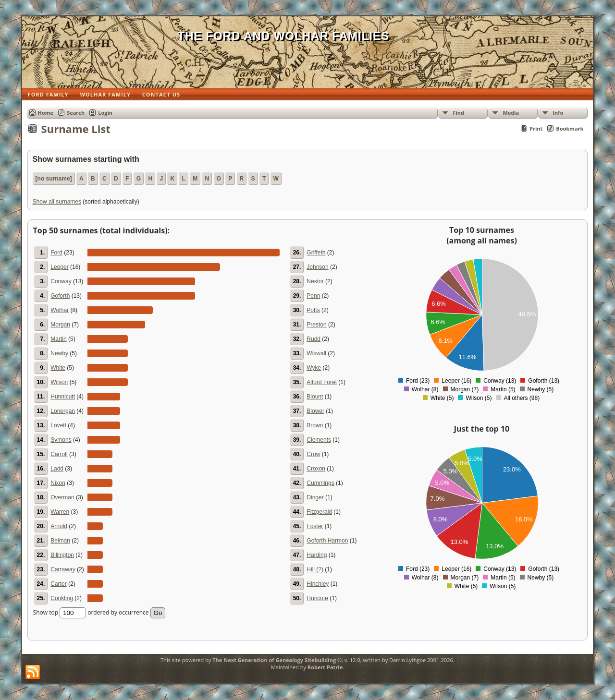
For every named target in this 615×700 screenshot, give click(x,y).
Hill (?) (315, 569)
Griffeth (316, 253)
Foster (315, 526)
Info (558, 113)
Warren (60, 512)
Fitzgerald (319, 512)
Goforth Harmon (327, 541)
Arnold (59, 526)
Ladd (57, 469)
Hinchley (318, 584)
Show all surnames (57, 202)
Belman (60, 541)
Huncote (317, 598)
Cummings (320, 483)
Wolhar (60, 310)
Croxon (316, 469)
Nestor (315, 281)
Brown (315, 425)
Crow (313, 454)
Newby (59, 353)
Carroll (59, 454)
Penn (313, 296)
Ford (56, 253)
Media (511, 113)
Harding (317, 555)
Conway (61, 281)
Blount (315, 397)
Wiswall (316, 353)
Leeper (59, 267)
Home (46, 113)
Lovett (58, 425)
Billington (62, 555)
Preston (316, 325)
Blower (315, 411)
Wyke (314, 368)
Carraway (63, 569)
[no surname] (54, 179)
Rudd (314, 339)
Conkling (62, 598)
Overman (62, 497)
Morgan (60, 325)
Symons (61, 440)
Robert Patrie (325, 667)
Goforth (60, 296)
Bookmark (570, 128)
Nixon (58, 483)
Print (536, 128)
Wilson (59, 382)
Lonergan (63, 411)
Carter (58, 584)
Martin (58, 339)
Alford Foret (322, 382)
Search (76, 113)
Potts (313, 310)
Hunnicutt (63, 397)
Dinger (315, 497)
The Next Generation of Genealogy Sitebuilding (274, 660)
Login (105, 113)
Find (458, 113)
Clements (319, 440)
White (58, 368)
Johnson (317, 267)
